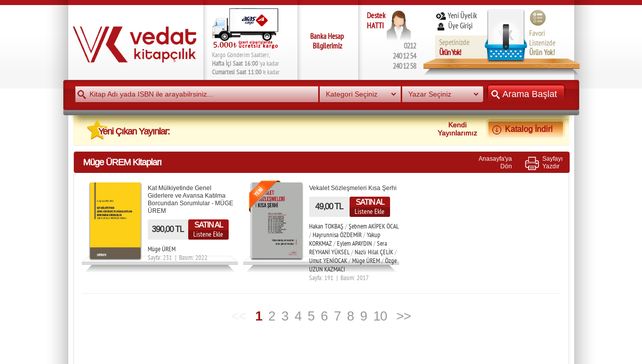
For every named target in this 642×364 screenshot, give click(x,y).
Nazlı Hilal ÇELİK (374, 252)
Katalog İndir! (526, 129)
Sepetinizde (454, 47)
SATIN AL (208, 225)
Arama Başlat (526, 94)
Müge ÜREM (162, 249)
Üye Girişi (455, 26)
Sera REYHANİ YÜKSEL (348, 248)
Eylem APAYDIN (354, 243)
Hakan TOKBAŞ (326, 226)
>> (403, 316)
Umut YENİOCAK (328, 261)
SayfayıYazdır (552, 162)
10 (380, 316)
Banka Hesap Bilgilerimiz (327, 41)
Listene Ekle (208, 234)
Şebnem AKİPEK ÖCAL (374, 226)
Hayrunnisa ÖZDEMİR (337, 235)
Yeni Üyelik (456, 15)
